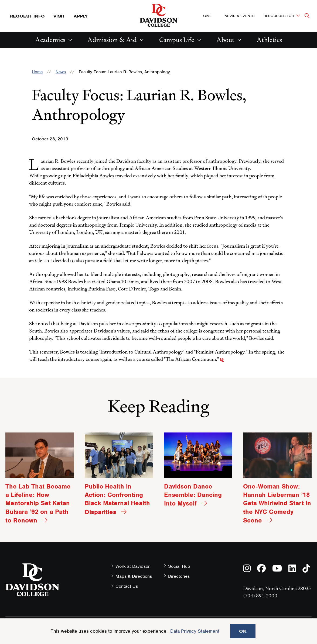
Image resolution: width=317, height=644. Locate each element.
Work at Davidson (133, 566)
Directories (179, 576)
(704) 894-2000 (260, 596)
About (225, 40)
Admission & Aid (112, 40)
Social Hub (179, 566)
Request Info (27, 16)
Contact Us (127, 586)
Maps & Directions (134, 576)
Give (207, 16)
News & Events (240, 16)
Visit (59, 16)
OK (243, 631)
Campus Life (177, 40)
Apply (81, 16)
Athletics (269, 40)
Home (37, 72)
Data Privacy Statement (195, 631)
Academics (50, 40)
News (61, 72)
